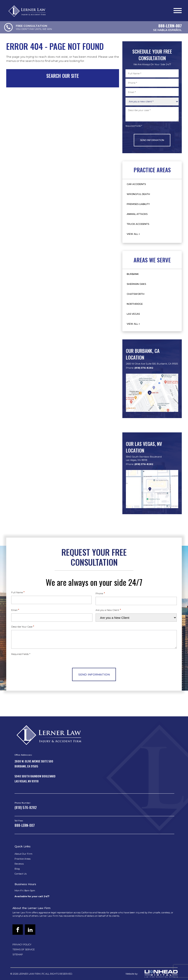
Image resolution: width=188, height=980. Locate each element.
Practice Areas (23, 859)
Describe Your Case (23, 626)
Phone (100, 593)
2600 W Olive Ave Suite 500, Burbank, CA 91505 (152, 364)
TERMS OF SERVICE (24, 949)
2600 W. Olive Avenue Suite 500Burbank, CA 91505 (34, 764)
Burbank (133, 274)
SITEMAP (18, 954)
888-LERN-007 (25, 825)
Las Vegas (133, 314)
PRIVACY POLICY (22, 945)
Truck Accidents (138, 224)
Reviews (19, 864)
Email (15, 610)
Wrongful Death (138, 194)
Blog (17, 869)
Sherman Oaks (136, 284)
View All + (133, 234)
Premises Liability (138, 204)
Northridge (135, 304)
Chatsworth (136, 294)
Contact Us (21, 874)
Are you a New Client (108, 610)
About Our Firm (23, 854)
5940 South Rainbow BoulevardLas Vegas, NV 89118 (144, 458)
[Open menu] (178, 11)
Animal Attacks (137, 214)
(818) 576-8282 (144, 368)
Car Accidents (136, 184)
